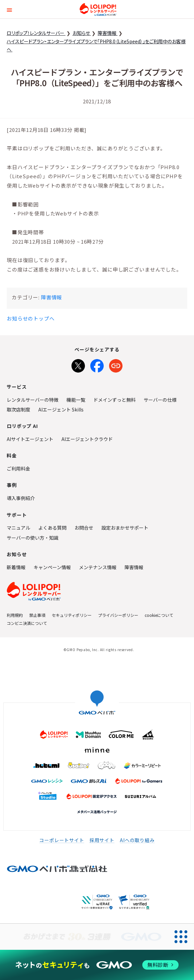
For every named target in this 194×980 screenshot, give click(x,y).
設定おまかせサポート (125, 528)
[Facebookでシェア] (97, 364)
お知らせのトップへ (31, 318)
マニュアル (18, 528)
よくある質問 (52, 528)
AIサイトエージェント (30, 439)
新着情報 (16, 567)
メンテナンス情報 (98, 567)
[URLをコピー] (116, 364)
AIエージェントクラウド (87, 439)
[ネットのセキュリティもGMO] (97, 965)
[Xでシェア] (78, 364)
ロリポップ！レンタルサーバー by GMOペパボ (98, 9)
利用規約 (15, 615)
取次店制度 (18, 409)
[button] (9, 9)
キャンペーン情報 (52, 567)
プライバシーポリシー (118, 615)
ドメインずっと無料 (114, 400)
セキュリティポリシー (72, 615)
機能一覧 (76, 400)
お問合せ (84, 528)
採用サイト (102, 840)
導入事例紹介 (21, 498)
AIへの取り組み (137, 840)
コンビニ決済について (27, 623)
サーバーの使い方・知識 (33, 538)
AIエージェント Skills (61, 409)
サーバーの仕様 (160, 400)
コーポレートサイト (62, 840)
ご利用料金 (18, 469)
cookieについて (159, 615)
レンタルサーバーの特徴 (33, 400)
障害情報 (52, 297)
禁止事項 (37, 615)
